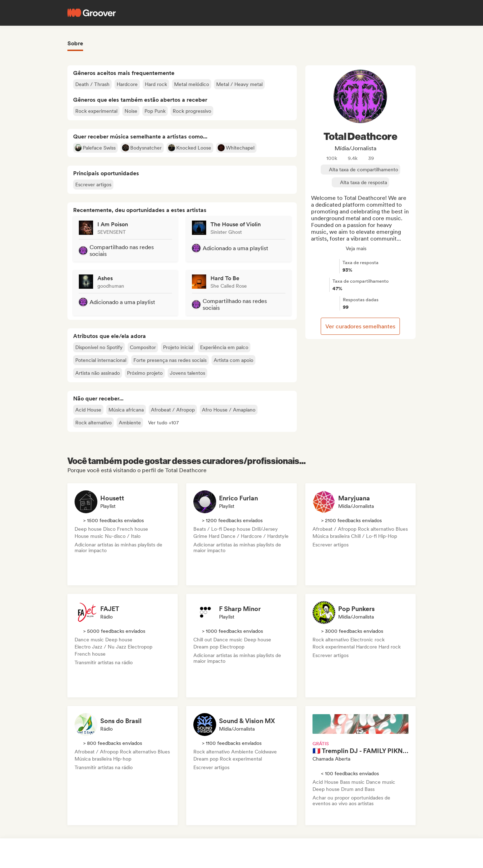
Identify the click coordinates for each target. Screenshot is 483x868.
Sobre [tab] (75, 43)
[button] (163, 423)
